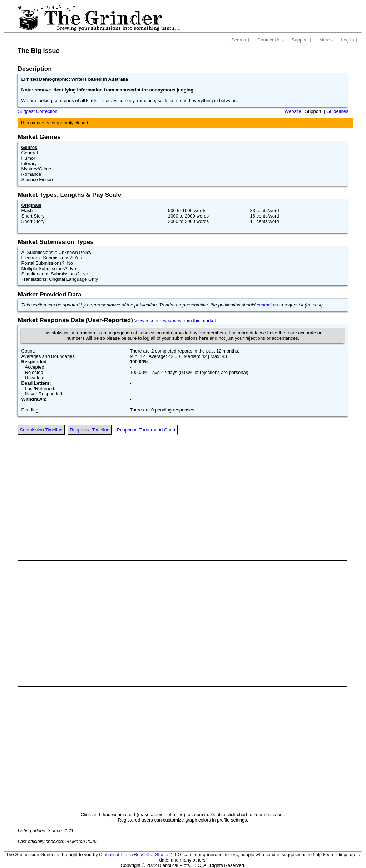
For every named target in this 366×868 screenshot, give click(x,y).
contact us (267, 305)
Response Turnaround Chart (146, 430)
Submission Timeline (41, 430)
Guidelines (337, 111)
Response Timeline (90, 430)
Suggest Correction (38, 111)
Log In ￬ (349, 40)
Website (293, 111)
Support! (314, 111)
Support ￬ (302, 40)
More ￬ (326, 40)
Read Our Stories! (152, 855)
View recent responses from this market (175, 321)
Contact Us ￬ (271, 40)
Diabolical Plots (115, 855)
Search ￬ (241, 40)
